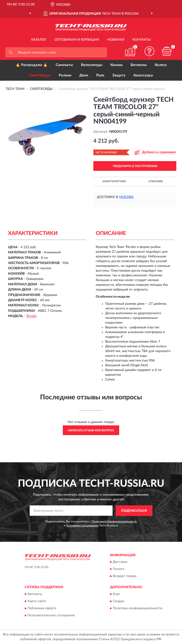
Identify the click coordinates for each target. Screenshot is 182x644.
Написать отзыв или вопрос (91, 430)
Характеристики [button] (114, 181)
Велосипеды (92, 65)
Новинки (116, 40)
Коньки (116, 65)
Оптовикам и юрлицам (77, 40)
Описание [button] (156, 181)
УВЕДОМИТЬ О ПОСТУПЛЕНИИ (135, 166)
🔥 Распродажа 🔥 (32, 65)
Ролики (65, 75)
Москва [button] (126, 197)
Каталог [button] (39, 40)
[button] (150, 51)
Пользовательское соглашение (51, 615)
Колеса (161, 65)
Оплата (118, 569)
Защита (119, 75)
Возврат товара (125, 576)
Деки (84, 75)
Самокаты (64, 65)
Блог (116, 594)
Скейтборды (40, 75)
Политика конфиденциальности (138, 608)
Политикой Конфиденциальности (114, 521)
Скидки (118, 601)
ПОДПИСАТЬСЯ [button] (134, 511)
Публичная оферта (42, 608)
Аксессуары (143, 75)
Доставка (120, 562)
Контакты (142, 40)
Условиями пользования (82, 525)
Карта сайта (37, 601)
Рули (100, 75)
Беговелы (139, 65)
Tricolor (31, 316)
